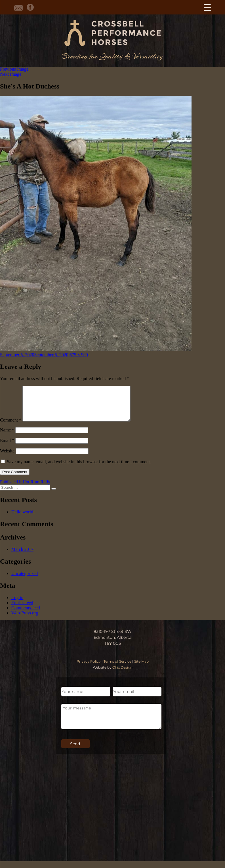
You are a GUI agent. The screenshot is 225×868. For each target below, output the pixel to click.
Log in (17, 604)
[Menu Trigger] (207, 7)
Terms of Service (117, 668)
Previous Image (14, 69)
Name (7, 437)
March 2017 (22, 556)
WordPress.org (25, 620)
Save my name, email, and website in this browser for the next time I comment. (79, 468)
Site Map (141, 668)
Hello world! (23, 519)
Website (7, 458)
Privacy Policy (89, 668)
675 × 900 (79, 355)
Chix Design (122, 674)
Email (7, 447)
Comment (11, 427)
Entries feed (22, 609)
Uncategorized (25, 580)
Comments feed (26, 615)
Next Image (11, 74)
